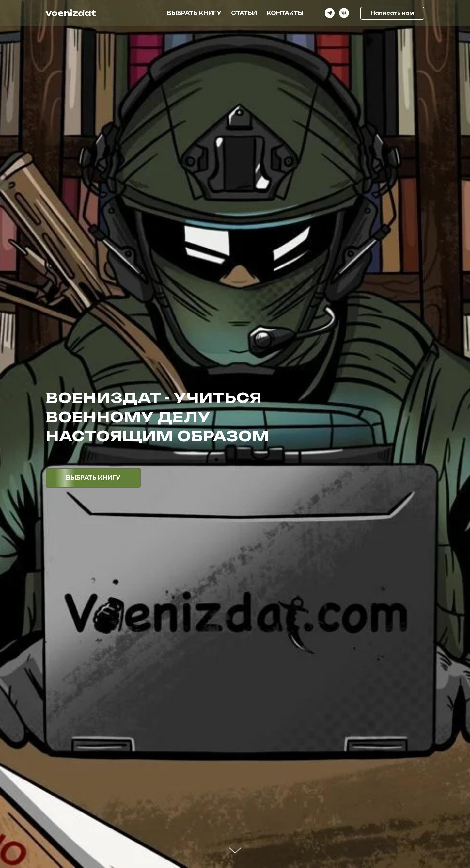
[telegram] (330, 13)
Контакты (285, 13)
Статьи (244, 13)
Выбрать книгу (194, 13)
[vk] (344, 13)
